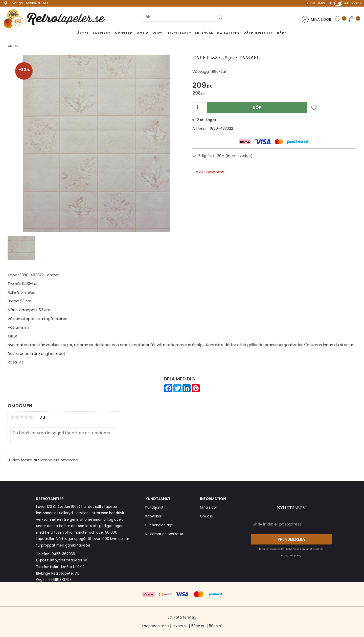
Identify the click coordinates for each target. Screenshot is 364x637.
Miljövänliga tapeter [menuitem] (217, 33)
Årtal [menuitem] (83, 33)
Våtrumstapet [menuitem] (258, 33)
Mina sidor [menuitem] (209, 507)
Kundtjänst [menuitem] (317, 3)
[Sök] (220, 17)
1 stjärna (13, 417)
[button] (340, 20)
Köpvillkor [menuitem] (153, 516)
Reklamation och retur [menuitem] (164, 534)
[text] (274, 86)
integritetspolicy (291, 555)
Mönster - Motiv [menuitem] (132, 33)
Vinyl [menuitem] (158, 33)
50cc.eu (198, 626)
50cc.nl (215, 626)
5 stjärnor (31, 417)
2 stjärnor (17, 417)
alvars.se (180, 626)
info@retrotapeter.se (69, 560)
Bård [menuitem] (282, 33)
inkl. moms (353, 3)
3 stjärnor (22, 417)
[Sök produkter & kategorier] (179, 17)
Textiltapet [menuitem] (179, 33)
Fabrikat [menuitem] (102, 33)
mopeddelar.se (156, 626)
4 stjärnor (26, 417)
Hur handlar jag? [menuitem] (159, 525)
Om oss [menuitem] (206, 516)
